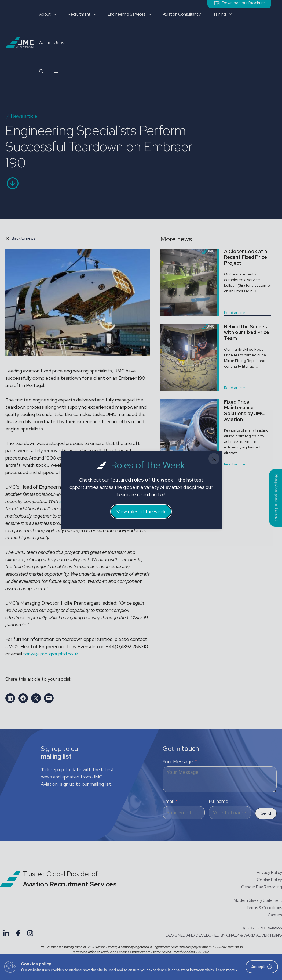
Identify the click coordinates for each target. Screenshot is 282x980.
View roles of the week (141, 511)
